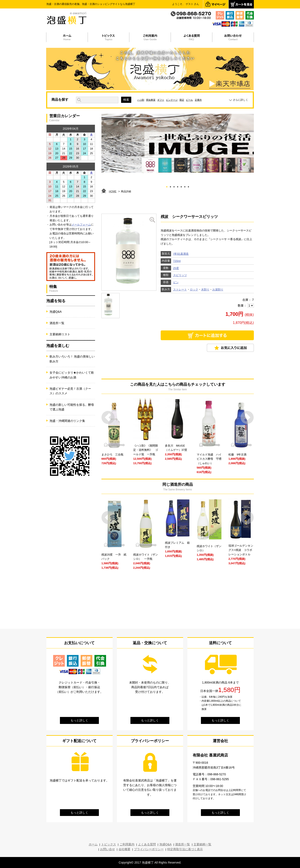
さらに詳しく (241, 100)
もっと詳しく (79, 720)
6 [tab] (185, 186)
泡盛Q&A (56, 312)
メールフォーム (81, 225)
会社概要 (124, 849)
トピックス (109, 844)
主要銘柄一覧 (202, 844)
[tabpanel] (178, 143)
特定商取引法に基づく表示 (185, 849)
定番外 (198, 100)
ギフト (161, 100)
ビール (189, 100)
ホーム (93, 844)
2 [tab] (170, 186)
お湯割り (218, 290)
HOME (113, 191)
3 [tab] (174, 186)
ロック (194, 290)
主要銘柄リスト (60, 334)
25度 (176, 268)
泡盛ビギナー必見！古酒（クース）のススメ (70, 391)
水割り (205, 290)
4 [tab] (178, 186)
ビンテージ (172, 100)
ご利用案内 (127, 844)
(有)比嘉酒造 (181, 254)
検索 (126, 100)
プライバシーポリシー (149, 849)
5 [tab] (181, 186)
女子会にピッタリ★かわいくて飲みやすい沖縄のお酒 (72, 375)
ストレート (180, 290)
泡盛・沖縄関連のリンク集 (67, 421)
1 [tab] (167, 186)
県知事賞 (151, 100)
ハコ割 (141, 100)
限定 (182, 100)
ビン (176, 282)
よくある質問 (147, 844)
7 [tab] (188, 186)
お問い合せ (108, 849)
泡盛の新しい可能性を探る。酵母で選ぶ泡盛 (72, 407)
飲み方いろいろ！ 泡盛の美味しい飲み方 (72, 359)
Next (247, 417)
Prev (108, 417)
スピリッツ (180, 275)
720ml (177, 261)
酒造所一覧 (57, 323)
